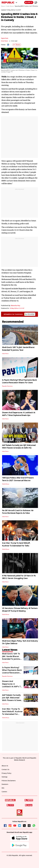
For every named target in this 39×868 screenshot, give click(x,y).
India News (4, 41)
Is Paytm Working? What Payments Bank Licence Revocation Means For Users (19, 381)
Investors (5, 784)
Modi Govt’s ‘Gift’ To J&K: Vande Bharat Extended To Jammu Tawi (18, 349)
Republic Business (7, 386)
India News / (10, 6)
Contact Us (5, 770)
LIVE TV (29, 2)
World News (6, 484)
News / (3, 6)
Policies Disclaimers (9, 781)
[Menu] (36, 2)
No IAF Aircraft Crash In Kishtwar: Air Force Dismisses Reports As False (18, 512)
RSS (3, 788)
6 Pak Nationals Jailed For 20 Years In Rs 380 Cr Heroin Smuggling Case (19, 577)
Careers (4, 792)
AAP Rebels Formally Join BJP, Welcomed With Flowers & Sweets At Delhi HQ (19, 447)
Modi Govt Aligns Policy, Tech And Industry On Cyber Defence (20, 642)
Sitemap (5, 777)
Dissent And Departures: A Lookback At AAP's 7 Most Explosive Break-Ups (19, 414)
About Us (5, 766)
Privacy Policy (6, 773)
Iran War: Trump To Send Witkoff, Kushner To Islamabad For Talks (16, 544)
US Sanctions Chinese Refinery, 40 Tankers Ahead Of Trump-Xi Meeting (20, 610)
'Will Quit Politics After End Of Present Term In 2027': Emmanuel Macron (18, 479)
